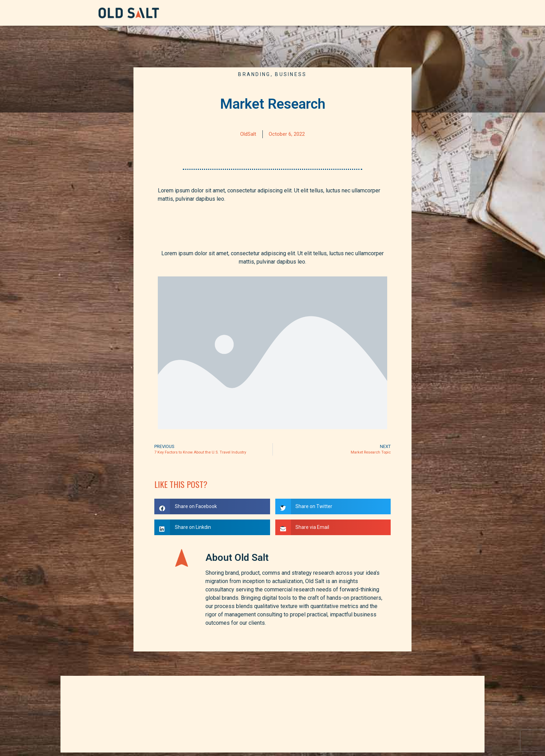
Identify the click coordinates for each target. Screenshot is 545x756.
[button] (212, 506)
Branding (254, 74)
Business (291, 74)
